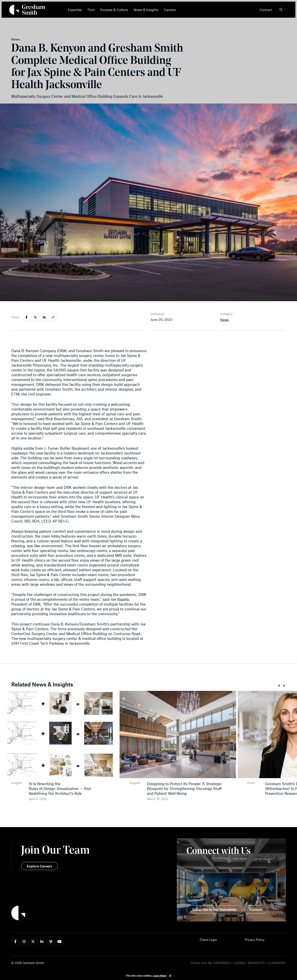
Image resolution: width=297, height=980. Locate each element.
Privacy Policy (255, 940)
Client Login (208, 940)
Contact (266, 10)
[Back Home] (27, 10)
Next (284, 686)
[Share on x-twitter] (35, 317)
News (225, 320)
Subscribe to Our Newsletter (215, 909)
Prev (279, 686)
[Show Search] (281, 10)
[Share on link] (53, 317)
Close (170, 976)
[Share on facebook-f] (27, 317)
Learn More (160, 976)
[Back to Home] (80, 914)
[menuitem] (76, 10)
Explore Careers (39, 866)
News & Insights (146, 10)
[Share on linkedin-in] (44, 317)
